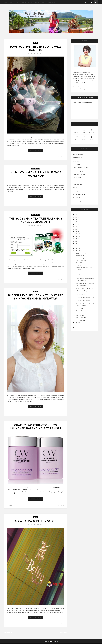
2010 (76, 323)
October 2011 (80, 258)
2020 (76, 229)
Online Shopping (78, 181)
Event (17, 2)
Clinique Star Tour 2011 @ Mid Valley (85, 297)
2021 (76, 227)
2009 (76, 325)
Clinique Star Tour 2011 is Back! (84, 301)
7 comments (10, 157)
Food (43, 2)
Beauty (24, 2)
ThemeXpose (55, 642)
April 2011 (79, 313)
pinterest (84, 138)
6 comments (10, 624)
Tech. (75, 191)
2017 (76, 236)
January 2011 (80, 320)
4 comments (10, 203)
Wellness (76, 201)
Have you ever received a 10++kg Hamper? (36, 48)
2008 (76, 327)
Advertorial (77, 158)
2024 (76, 219)
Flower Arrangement (79, 168)
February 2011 (80, 318)
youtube (92, 138)
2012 (76, 248)
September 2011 (80, 260)
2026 (76, 215)
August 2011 (79, 263)
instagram (92, 131)
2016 (76, 239)
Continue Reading (36, 150)
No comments (11, 280)
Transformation (78, 194)
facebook (77, 131)
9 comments (10, 413)
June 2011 (79, 308)
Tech (75, 188)
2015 (76, 241)
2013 (76, 246)
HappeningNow (36, 169)
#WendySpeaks (77, 154)
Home (6, 2)
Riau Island (76, 184)
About (12, 2)
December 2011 (80, 253)
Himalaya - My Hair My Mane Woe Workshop (36, 174)
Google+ (77, 138)
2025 (76, 217)
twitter (84, 131)
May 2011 (79, 310)
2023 (76, 222)
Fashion (31, 2)
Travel (37, 2)
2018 (76, 234)
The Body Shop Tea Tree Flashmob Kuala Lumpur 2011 (36, 220)
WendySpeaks (51, 2)
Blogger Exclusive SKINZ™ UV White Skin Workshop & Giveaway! (36, 297)
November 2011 (80, 256)
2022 (76, 224)
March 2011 (79, 315)
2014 (76, 243)
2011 (76, 251)
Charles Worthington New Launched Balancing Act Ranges (36, 427)
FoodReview (77, 171)
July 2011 (78, 265)
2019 (76, 231)
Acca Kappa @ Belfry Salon (36, 521)
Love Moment (77, 178)
